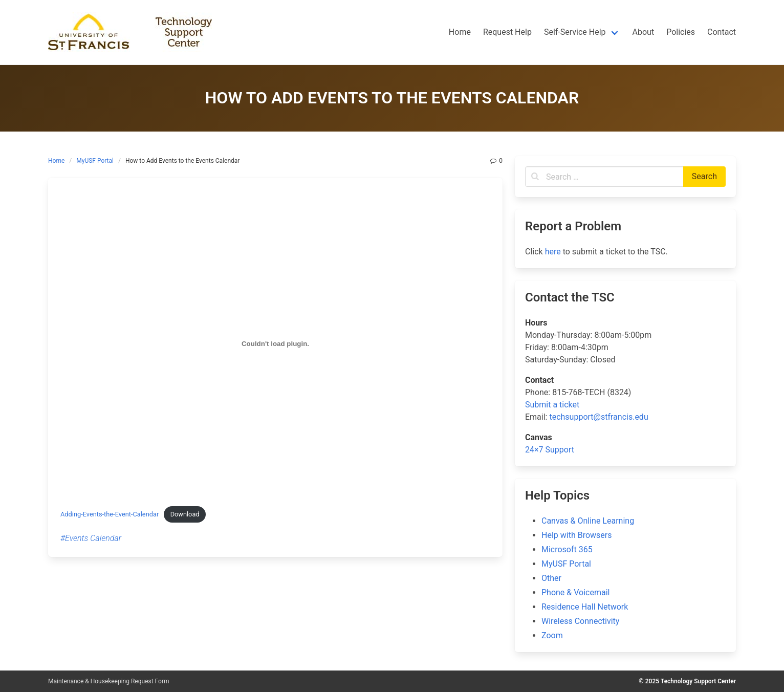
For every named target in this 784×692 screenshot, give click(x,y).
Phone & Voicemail (575, 592)
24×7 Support (550, 450)
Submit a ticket (552, 405)
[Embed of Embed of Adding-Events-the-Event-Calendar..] (275, 343)
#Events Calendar (91, 538)
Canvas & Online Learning (588, 521)
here (553, 252)
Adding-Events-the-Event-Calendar (110, 514)
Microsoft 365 (567, 549)
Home (56, 161)
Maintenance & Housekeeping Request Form (109, 681)
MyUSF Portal (95, 161)
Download (185, 514)
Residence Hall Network (585, 607)
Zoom (552, 635)
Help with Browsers (576, 535)
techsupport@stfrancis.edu (598, 417)
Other (551, 578)
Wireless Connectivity (580, 621)
